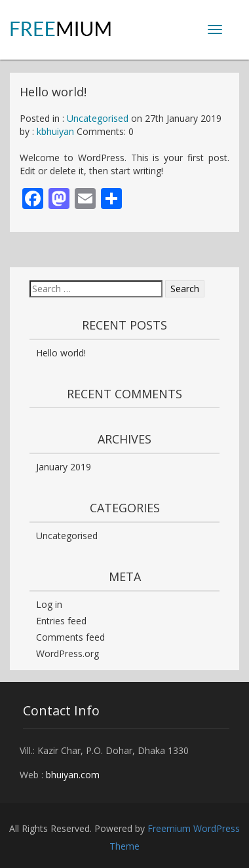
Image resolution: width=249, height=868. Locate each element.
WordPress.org (67, 653)
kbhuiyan (55, 131)
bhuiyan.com (73, 775)
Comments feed (70, 637)
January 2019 (64, 467)
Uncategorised (98, 118)
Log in (49, 604)
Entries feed (61, 621)
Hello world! (61, 353)
